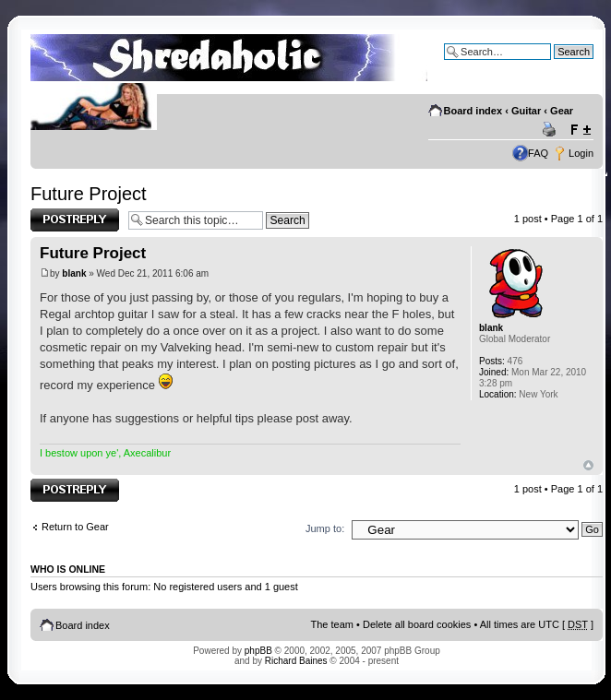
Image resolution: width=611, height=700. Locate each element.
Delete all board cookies (417, 624)
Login (581, 153)
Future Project (89, 194)
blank (74, 273)
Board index (473, 111)
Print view (552, 130)
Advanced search (554, 65)
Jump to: (325, 528)
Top (588, 465)
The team (332, 624)
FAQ (538, 153)
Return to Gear (75, 527)
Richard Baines (296, 661)
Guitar (526, 111)
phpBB (258, 651)
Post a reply (75, 220)
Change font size (580, 130)
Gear (562, 111)
